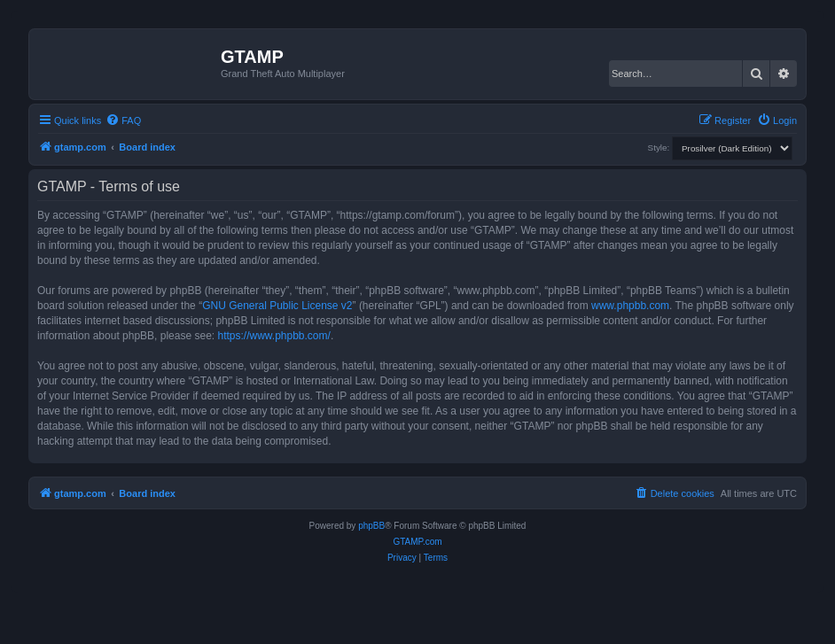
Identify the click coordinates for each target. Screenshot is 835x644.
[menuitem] (123, 120)
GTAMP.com (417, 542)
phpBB (371, 526)
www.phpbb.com (630, 306)
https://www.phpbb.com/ (273, 336)
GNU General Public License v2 (277, 306)
